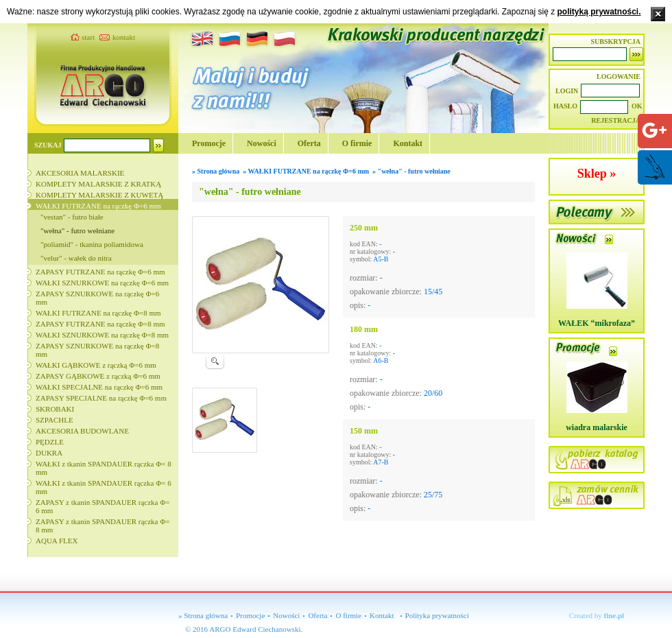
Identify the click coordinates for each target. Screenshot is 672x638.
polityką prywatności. (599, 12)
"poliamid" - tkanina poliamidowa (92, 244)
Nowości (262, 143)
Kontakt (408, 143)
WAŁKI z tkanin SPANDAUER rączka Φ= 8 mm (104, 468)
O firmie (357, 143)
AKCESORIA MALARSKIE (80, 173)
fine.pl (614, 615)
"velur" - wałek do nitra (76, 258)
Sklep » (597, 174)
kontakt (124, 37)
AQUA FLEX (57, 541)
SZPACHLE (55, 420)
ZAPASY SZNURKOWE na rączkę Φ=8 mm (97, 350)
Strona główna (219, 171)
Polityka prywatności (437, 615)
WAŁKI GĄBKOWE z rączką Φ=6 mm (96, 365)
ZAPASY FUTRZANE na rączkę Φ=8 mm (100, 324)
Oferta (309, 143)
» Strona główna (203, 615)
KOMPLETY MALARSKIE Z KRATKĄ (98, 184)
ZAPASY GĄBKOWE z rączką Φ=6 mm (98, 376)
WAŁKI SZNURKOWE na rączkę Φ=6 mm (102, 283)
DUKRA (49, 453)
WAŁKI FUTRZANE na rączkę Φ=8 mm (98, 313)
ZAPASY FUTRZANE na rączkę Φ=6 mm (100, 272)
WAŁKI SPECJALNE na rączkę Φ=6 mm (99, 387)
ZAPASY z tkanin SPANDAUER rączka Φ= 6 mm (103, 506)
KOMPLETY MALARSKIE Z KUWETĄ (99, 195)
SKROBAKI (55, 409)
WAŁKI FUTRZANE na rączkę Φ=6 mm (98, 206)
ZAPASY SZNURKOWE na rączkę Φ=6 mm (97, 298)
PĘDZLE (50, 442)
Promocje (209, 143)
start (88, 37)
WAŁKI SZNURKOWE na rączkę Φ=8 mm (102, 335)
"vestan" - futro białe (72, 217)
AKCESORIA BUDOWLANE (82, 431)
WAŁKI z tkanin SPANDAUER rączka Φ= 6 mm (104, 487)
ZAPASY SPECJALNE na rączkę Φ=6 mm (101, 398)
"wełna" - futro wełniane (77, 231)
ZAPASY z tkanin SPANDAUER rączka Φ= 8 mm (103, 525)
